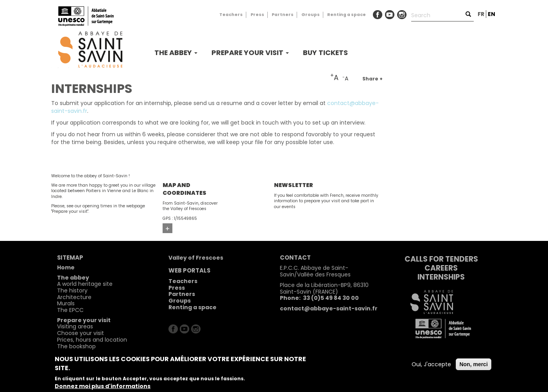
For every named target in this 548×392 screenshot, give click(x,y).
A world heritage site (85, 284)
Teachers (231, 15)
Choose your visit (81, 333)
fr (481, 14)
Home (66, 267)
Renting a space (347, 15)
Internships (441, 277)
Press (257, 15)
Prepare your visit (250, 53)
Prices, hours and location (92, 340)
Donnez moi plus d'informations (103, 386)
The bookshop (76, 346)
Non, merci (473, 364)
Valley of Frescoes (196, 258)
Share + (372, 79)
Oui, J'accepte (431, 364)
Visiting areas (75, 326)
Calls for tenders (441, 259)
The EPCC (70, 310)
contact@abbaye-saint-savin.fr (329, 308)
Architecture (74, 297)
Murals (66, 303)
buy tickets (325, 53)
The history (72, 290)
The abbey (176, 53)
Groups (311, 15)
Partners (283, 15)
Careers (441, 268)
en (492, 14)
